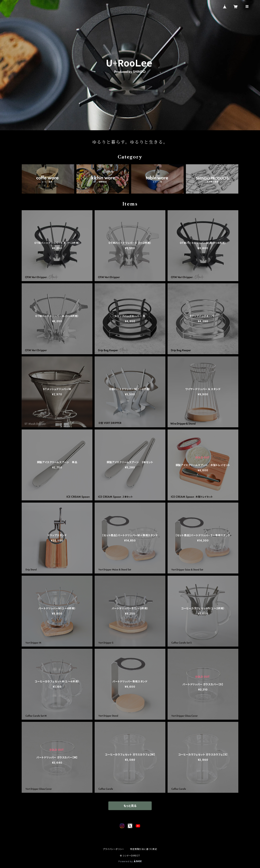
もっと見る (130, 806)
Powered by (130, 861)
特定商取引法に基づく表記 (144, 849)
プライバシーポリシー (114, 849)
